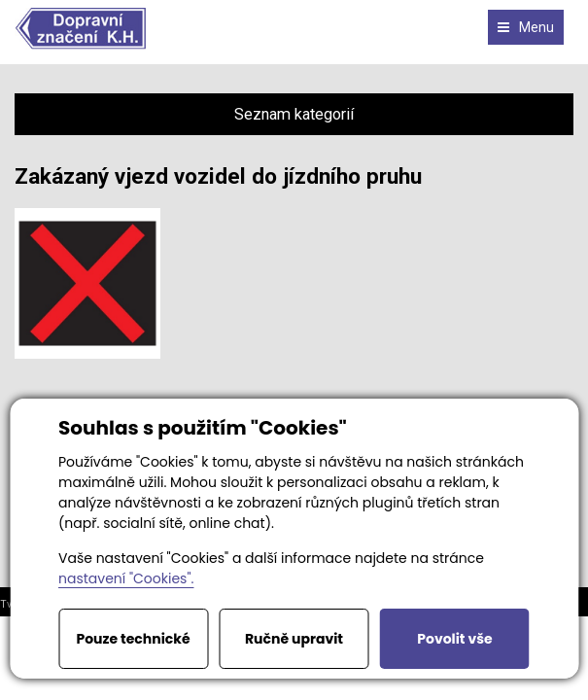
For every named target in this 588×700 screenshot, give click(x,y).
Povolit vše (454, 639)
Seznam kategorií (294, 114)
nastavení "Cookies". (126, 578)
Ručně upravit (294, 639)
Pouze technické (133, 639)
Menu (526, 27)
